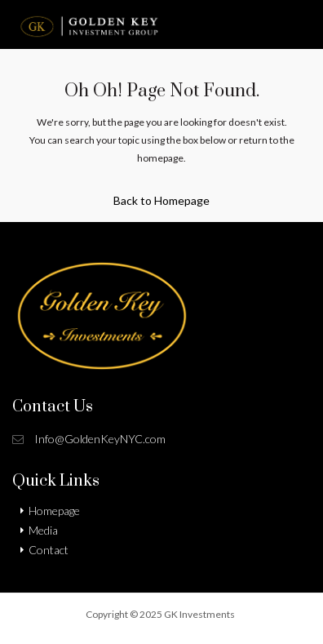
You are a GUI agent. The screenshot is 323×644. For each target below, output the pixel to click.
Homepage (54, 511)
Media (43, 530)
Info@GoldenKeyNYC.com (100, 439)
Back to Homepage (161, 200)
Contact (49, 550)
